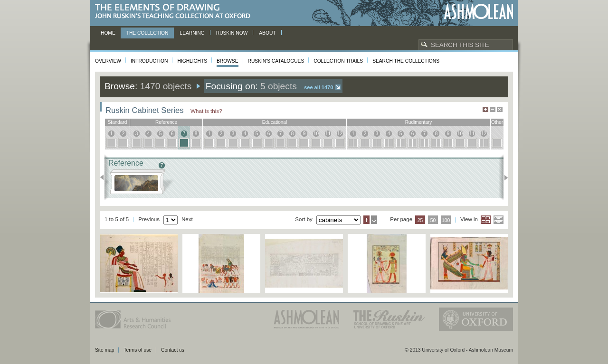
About (267, 33)
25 (420, 220)
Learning (192, 33)
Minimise (493, 109)
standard (118, 122)
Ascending (366, 220)
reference (166, 122)
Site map (104, 350)
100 (446, 220)
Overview (108, 61)
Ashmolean (479, 12)
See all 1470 (318, 87)
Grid (486, 220)
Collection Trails (338, 61)
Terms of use (138, 350)
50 (433, 220)
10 (316, 134)
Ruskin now (232, 33)
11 (328, 134)
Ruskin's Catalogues (276, 61)
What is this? (206, 111)
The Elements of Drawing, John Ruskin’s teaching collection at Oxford (176, 12)
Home (108, 33)
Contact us (173, 350)
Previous (105, 177)
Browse (228, 61)
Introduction (149, 61)
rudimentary (419, 122)
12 (340, 134)
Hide (500, 109)
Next (503, 177)
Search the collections (406, 61)
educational (275, 122)
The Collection (147, 33)
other (497, 122)
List (499, 220)
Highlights (192, 61)
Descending (374, 220)
